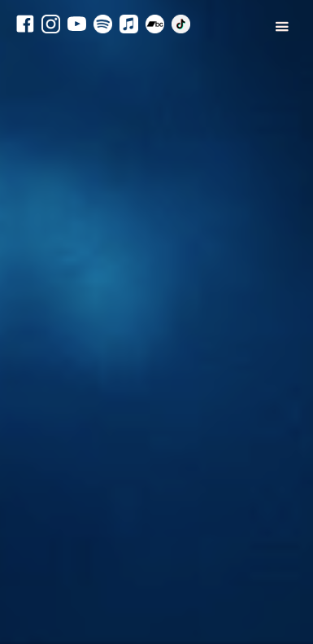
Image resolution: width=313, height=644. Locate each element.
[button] (274, 52)
